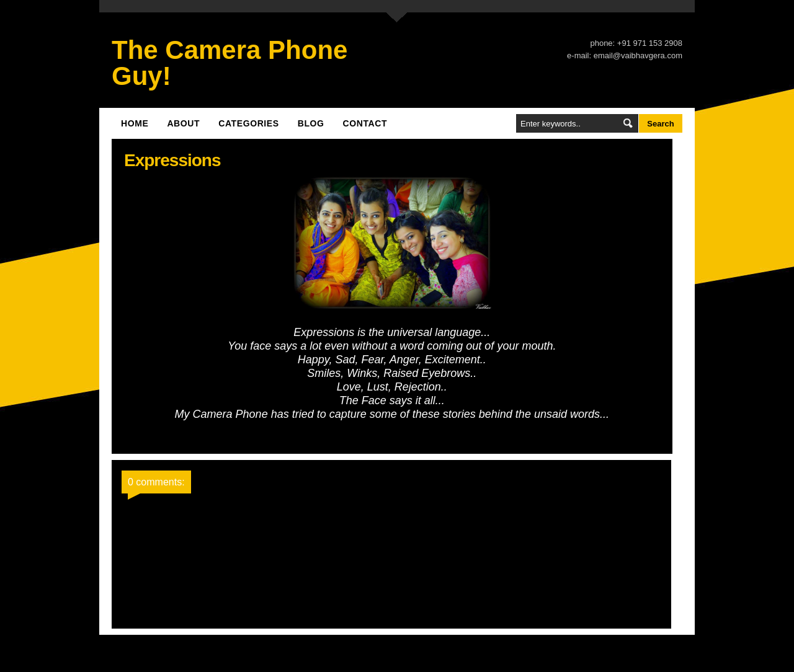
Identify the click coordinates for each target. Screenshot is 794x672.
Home (135, 123)
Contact (365, 123)
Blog (311, 123)
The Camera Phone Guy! (230, 63)
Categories (249, 123)
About (183, 123)
